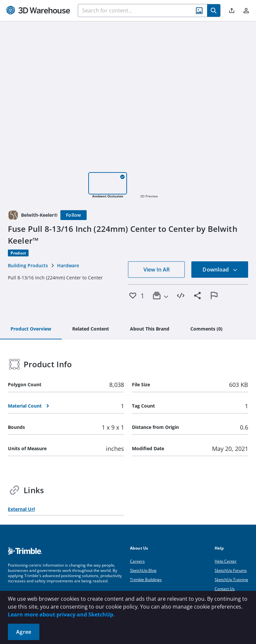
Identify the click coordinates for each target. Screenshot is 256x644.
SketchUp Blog (143, 570)
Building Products (28, 265)
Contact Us (225, 589)
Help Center (226, 561)
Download (220, 270)
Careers (137, 561)
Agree (24, 632)
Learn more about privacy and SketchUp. (61, 614)
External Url (21, 509)
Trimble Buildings (146, 580)
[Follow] (74, 215)
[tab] (31, 329)
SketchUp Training (231, 580)
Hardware (68, 265)
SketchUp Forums (231, 570)
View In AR (157, 270)
